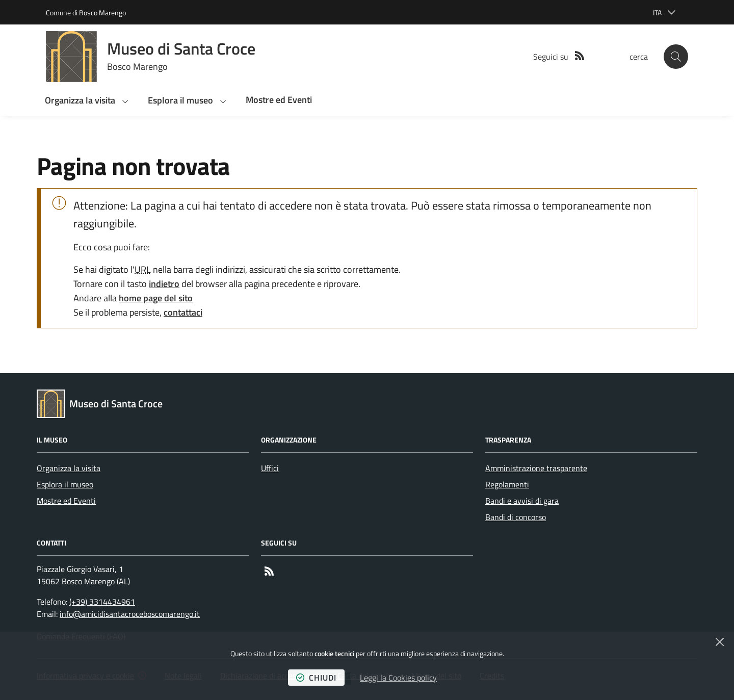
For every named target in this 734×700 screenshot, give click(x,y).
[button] (676, 57)
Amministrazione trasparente (536, 468)
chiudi (316, 678)
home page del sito (156, 298)
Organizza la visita (69, 468)
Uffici (270, 468)
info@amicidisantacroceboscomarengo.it (130, 614)
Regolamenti (507, 484)
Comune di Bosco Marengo (86, 12)
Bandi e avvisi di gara (522, 501)
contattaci (183, 312)
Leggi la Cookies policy (398, 678)
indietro (164, 284)
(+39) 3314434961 (102, 602)
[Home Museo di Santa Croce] (151, 57)
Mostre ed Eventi (66, 501)
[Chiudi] (720, 642)
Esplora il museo (65, 484)
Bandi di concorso (516, 517)
